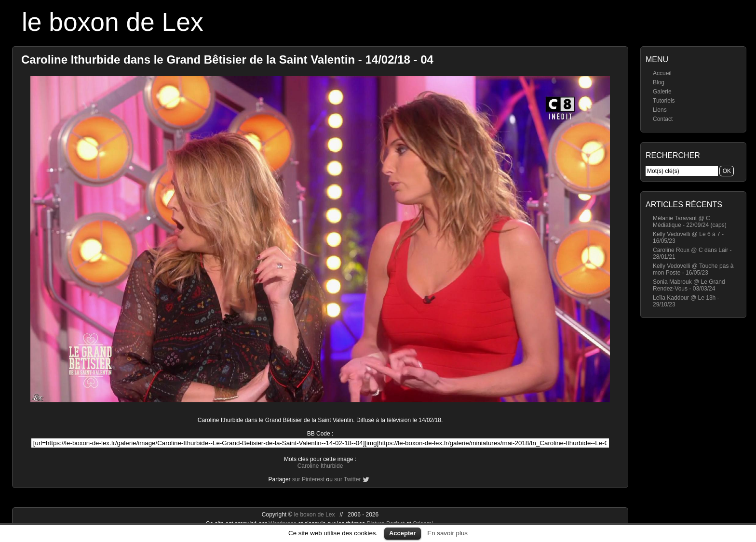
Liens (660, 110)
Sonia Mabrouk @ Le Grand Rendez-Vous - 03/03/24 (689, 285)
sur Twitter (347, 479)
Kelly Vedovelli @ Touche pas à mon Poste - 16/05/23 (693, 269)
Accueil (662, 73)
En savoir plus (447, 533)
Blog (659, 82)
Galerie (662, 92)
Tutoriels (664, 101)
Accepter (403, 533)
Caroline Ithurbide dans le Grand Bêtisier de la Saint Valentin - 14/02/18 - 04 (227, 59)
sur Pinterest (308, 479)
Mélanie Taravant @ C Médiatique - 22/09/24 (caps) (690, 222)
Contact (663, 119)
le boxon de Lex (113, 22)
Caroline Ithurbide (320, 466)
